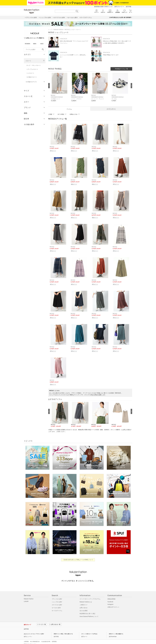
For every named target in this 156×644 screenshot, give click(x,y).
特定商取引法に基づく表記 (87, 611)
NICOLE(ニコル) (69, 30)
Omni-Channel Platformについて (89, 614)
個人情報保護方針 (35, 639)
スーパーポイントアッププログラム (90, 596)
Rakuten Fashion (58, 30)
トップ (50, 30)
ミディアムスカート (32, 69)
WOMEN (27, 44)
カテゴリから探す (57, 602)
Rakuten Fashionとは (86, 599)
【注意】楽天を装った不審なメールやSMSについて (78, 557)
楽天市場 (128, 7)
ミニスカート (30, 73)
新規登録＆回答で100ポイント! (103, 7)
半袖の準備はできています (111, 55)
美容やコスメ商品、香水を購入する (63, 631)
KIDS (42, 44)
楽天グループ (118, 7)
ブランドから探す (57, 596)
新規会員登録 (111, 596)
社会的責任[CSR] (46, 639)
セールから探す (56, 605)
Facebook (110, 599)
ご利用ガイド (84, 602)
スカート (28, 61)
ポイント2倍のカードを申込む (89, 631)
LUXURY (26, 599)
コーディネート (111, 109)
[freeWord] (35, 50)
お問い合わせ (84, 605)
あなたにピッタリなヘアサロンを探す (34, 631)
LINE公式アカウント (113, 604)
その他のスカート (32, 77)
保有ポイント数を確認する (116, 631)
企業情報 (26, 639)
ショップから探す (57, 599)
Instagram (110, 602)
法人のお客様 (84, 608)
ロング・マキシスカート (34, 65)
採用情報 (54, 639)
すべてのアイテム (57, 608)
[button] (60, 89)
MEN (35, 44)
